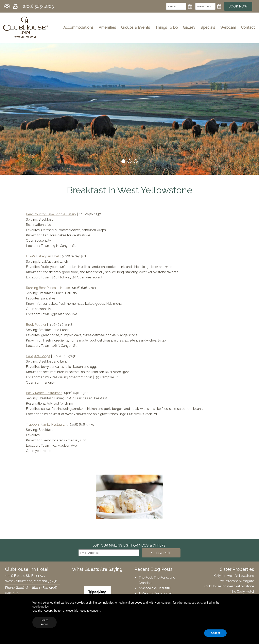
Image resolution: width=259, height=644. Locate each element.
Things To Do (167, 27)
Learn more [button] (45, 622)
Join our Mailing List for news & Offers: (129, 545)
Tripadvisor (7, 6)
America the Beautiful (155, 588)
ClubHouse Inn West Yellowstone (229, 586)
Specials (208, 27)
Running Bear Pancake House (48, 288)
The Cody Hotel (242, 592)
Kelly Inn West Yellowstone (234, 576)
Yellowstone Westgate (237, 581)
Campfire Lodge (38, 356)
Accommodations (78, 27)
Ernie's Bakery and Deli (43, 256)
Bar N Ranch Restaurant (44, 393)
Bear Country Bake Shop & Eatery (51, 214)
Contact (248, 27)
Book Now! (238, 6)
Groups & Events (135, 27)
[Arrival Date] (176, 6)
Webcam (228, 27)
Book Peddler (36, 325)
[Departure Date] (205, 6)
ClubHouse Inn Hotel (25, 27)
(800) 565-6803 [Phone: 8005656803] (38, 6)
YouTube (15, 6)
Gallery (189, 27)
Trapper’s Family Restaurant (47, 425)
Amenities (107, 27)
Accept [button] (215, 633)
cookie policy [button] (40, 607)
